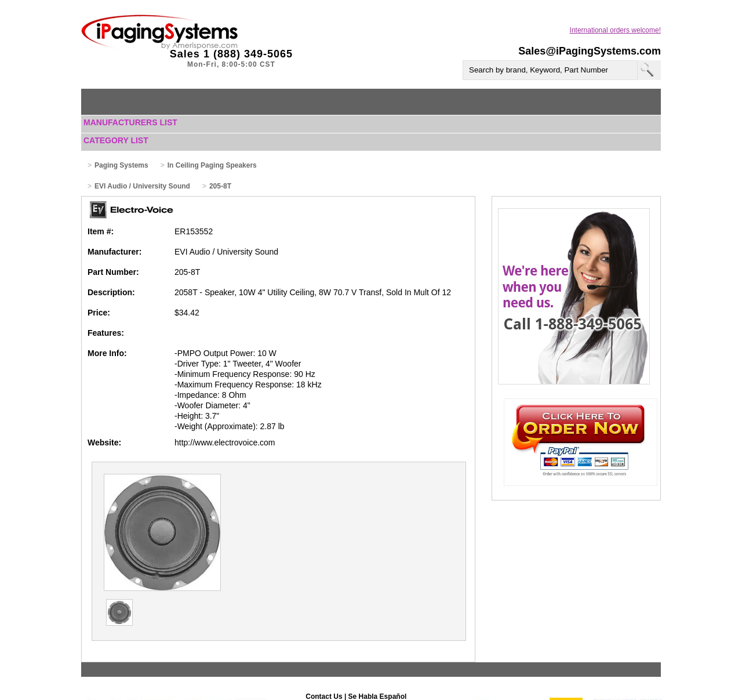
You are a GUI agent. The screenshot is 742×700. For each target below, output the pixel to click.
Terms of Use (347, 681)
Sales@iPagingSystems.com (590, 51)
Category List (116, 140)
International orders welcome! (615, 30)
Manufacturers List (130, 122)
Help (312, 681)
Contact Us (324, 659)
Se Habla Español (378, 659)
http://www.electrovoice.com (225, 443)
